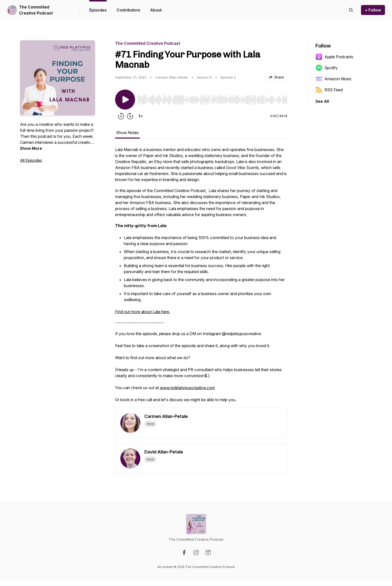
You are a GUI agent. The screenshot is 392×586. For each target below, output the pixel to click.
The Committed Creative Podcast (36, 10)
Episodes (98, 10)
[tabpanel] (201, 277)
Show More (31, 148)
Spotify (327, 68)
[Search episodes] (351, 10)
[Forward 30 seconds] (130, 116)
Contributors (128, 10)
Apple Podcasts (334, 57)
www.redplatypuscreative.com (187, 388)
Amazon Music (334, 79)
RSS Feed (329, 90)
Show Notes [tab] (127, 133)
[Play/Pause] (125, 100)
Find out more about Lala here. (143, 312)
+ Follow (373, 10)
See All (322, 101)
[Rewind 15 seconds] (121, 116)
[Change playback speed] (141, 116)
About (156, 10)
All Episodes (31, 160)
